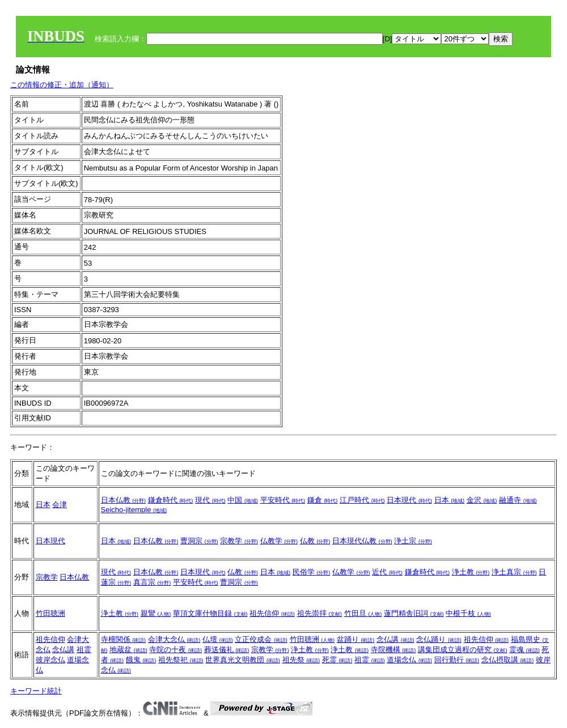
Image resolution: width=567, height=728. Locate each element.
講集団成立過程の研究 (463, 650)
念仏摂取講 (508, 660)
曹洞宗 (199, 541)
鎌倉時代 (171, 500)
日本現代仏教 (362, 541)
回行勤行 (457, 660)
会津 (60, 505)
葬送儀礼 (227, 650)
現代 (210, 500)
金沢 (482, 500)
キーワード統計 (36, 691)
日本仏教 (124, 500)
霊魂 (524, 650)
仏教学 (279, 541)
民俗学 (312, 572)
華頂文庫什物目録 (210, 613)
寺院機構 (393, 650)
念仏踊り (439, 639)
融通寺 (518, 500)
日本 (43, 505)
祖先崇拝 (320, 613)
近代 (387, 572)
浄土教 (471, 572)
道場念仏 (409, 660)
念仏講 (63, 650)
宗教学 (239, 541)
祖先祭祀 (181, 660)
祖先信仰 (272, 613)
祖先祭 (301, 660)
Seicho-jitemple (134, 510)
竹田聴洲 (50, 613)
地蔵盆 (128, 650)
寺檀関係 (124, 639)
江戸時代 (362, 500)
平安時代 (283, 500)
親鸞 (156, 613)
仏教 (315, 541)
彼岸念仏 (50, 660)
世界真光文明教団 (243, 660)
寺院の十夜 (175, 650)
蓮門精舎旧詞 (414, 613)
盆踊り (356, 639)
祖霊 (84, 650)
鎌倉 (323, 500)
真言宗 (152, 582)
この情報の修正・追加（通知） (62, 85)
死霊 (337, 660)
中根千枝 (468, 613)
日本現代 (409, 500)
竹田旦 (363, 613)
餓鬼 (141, 660)
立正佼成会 (261, 639)
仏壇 (218, 639)
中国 (243, 500)
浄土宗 (413, 541)
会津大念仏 (174, 639)
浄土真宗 (514, 572)
